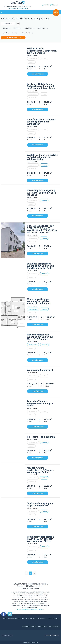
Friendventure (34, 642)
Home (4, 618)
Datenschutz (49, 635)
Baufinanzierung (42, 618)
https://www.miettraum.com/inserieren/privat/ (30, 609)
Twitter (10, 614)
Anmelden (45, 5)
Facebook (4, 614)
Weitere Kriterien (26, 33)
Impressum (56, 635)
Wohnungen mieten (54, 626)
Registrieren (54, 5)
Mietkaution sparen (31, 618)
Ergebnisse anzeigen (13, 38)
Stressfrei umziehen (54, 618)
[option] (13, 62)
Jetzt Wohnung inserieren (56, 12)
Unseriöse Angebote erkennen (16, 618)
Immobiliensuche (42, 626)
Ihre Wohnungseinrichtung (29, 626)
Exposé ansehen (38, 74)
